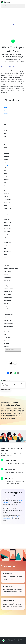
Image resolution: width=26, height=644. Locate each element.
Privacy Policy (19, 639)
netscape (6, 165)
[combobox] (13, 350)
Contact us (14, 642)
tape (5, 110)
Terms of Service (11, 639)
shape (5, 107)
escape (6, 113)
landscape (6, 116)
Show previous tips (6, 390)
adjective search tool (13, 507)
